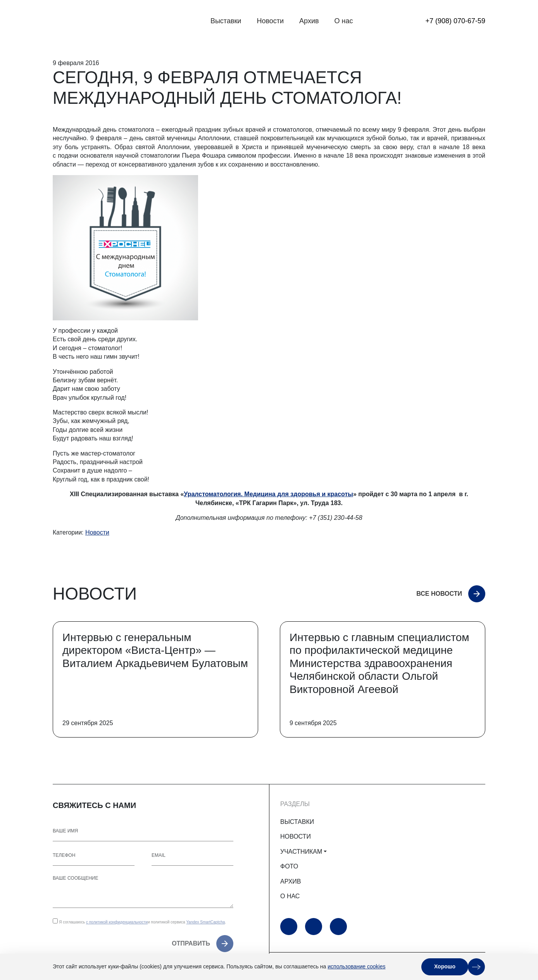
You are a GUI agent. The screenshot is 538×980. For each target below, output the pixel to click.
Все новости (439, 594)
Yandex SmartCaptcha (205, 922)
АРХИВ (291, 881)
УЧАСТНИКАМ (301, 852)
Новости (270, 21)
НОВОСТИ (296, 836)
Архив (309, 21)
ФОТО (289, 866)
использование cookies (356, 966)
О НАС (290, 896)
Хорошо (445, 966)
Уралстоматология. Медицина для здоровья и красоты (268, 494)
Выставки (226, 21)
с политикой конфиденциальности (117, 922)
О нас (344, 21)
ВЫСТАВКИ (297, 822)
